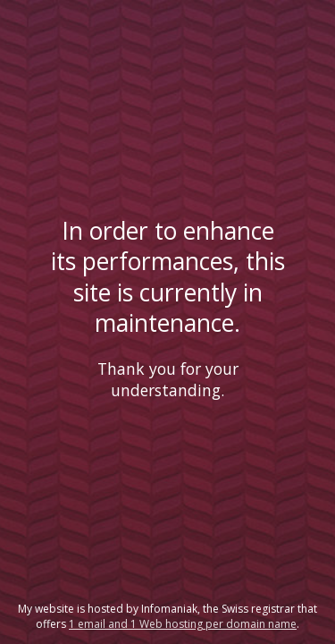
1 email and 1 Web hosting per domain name (183, 624)
